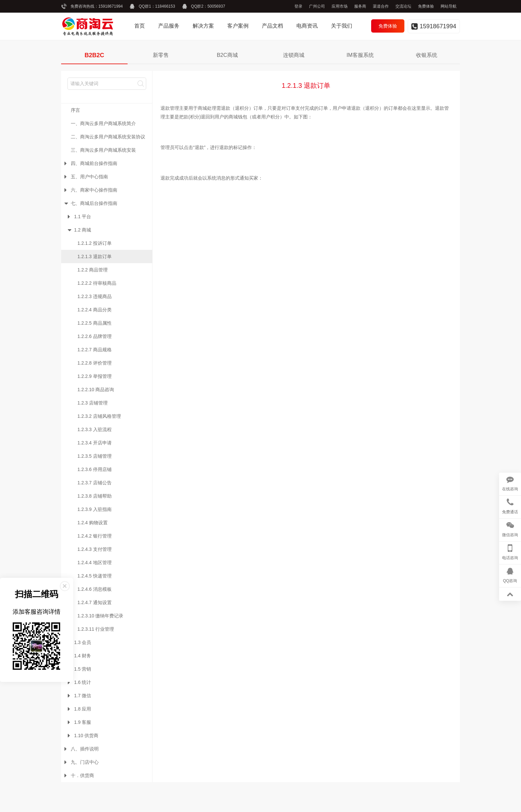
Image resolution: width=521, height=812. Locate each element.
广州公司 (317, 6)
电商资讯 (307, 26)
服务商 (360, 6)
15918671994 (110, 6)
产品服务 (169, 26)
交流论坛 (403, 6)
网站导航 (449, 6)
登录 (298, 6)
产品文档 (272, 26)
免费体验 (426, 6)
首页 (140, 26)
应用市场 (340, 6)
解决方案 (203, 26)
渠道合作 (381, 6)
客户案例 (238, 26)
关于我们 (342, 26)
